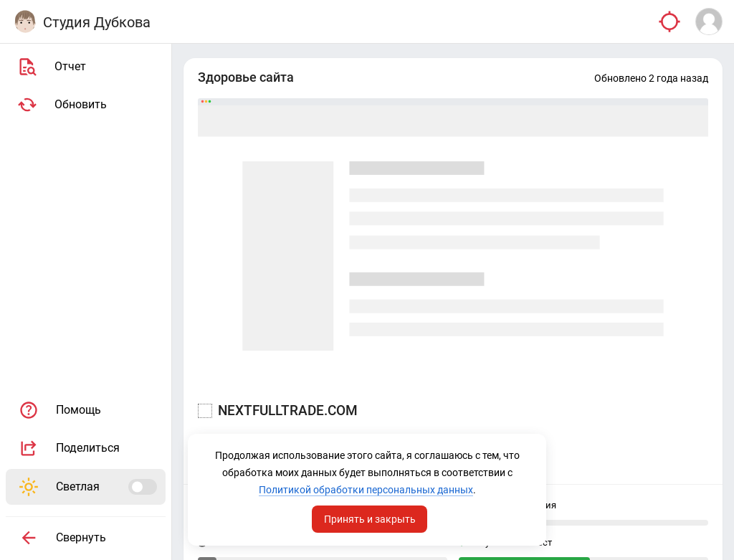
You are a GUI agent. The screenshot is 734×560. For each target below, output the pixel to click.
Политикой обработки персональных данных (366, 490)
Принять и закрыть (370, 519)
